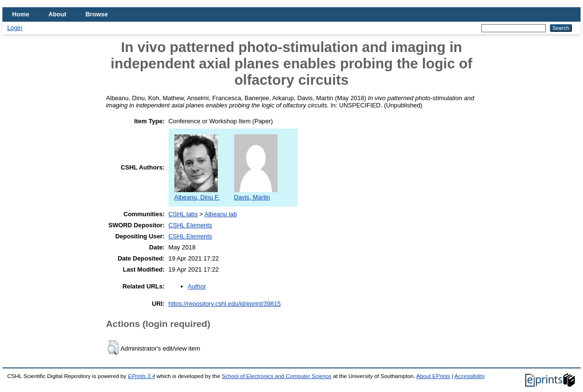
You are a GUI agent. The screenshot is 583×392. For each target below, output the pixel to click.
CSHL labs (183, 214)
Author (197, 286)
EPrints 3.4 (141, 376)
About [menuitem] (58, 14)
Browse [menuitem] (97, 14)
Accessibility (470, 376)
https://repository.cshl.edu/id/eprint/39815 (225, 304)
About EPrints (433, 376)
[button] (113, 348)
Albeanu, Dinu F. (197, 194)
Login (15, 28)
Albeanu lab (221, 214)
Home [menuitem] (21, 14)
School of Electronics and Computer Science (277, 376)
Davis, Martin (256, 194)
